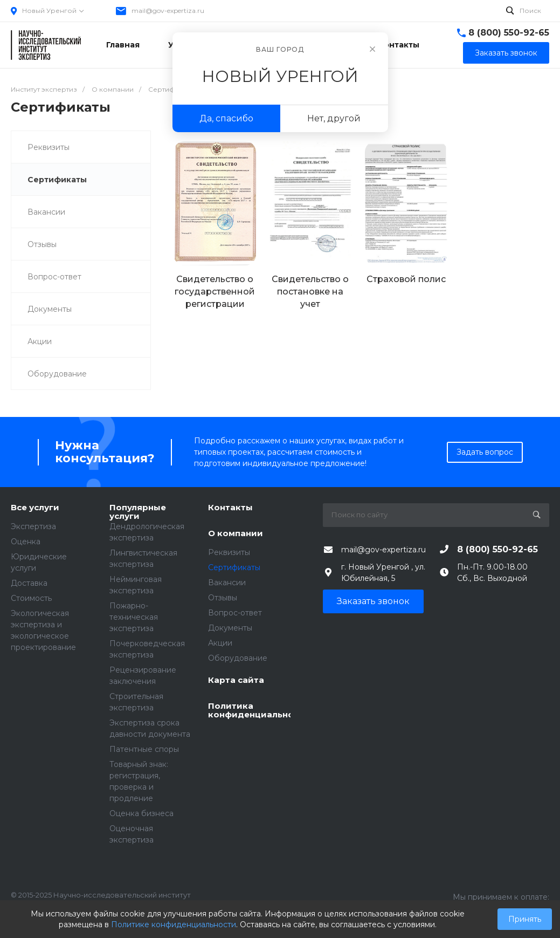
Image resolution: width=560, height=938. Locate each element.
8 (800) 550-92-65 (509, 33)
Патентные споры (144, 749)
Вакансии (46, 212)
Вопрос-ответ (54, 277)
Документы (50, 309)
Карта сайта (236, 680)
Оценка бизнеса (141, 813)
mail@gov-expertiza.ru (168, 11)
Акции (40, 341)
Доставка (29, 583)
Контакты (230, 508)
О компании (236, 534)
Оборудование (57, 374)
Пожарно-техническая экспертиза (134, 617)
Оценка (26, 542)
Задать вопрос (485, 452)
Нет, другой (334, 118)
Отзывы (42, 244)
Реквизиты (49, 147)
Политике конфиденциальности (174, 925)
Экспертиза (33, 526)
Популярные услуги (138, 512)
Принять (525, 919)
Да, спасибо (226, 118)
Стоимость (31, 598)
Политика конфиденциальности (249, 711)
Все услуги (35, 508)
